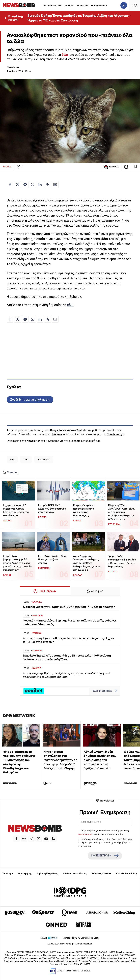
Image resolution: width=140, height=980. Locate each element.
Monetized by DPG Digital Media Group (81, 938)
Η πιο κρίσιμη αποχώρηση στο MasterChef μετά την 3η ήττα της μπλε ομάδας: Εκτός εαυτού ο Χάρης (60, 760)
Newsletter (33, 441)
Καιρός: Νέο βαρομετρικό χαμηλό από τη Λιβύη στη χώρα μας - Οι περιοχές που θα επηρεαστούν (17, 563)
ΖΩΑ (12, 459)
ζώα (65, 55)
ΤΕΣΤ (26, 459)
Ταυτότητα (8, 873)
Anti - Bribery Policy (126, 873)
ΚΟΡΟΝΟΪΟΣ (44, 459)
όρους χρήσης (85, 834)
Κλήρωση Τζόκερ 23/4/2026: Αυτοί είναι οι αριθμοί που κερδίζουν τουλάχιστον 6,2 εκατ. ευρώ (121, 512)
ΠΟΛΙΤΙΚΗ (82, 6)
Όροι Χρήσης (25, 873)
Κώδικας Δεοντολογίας (75, 873)
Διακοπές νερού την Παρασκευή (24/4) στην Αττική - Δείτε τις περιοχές (69, 607)
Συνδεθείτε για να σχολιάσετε (30, 399)
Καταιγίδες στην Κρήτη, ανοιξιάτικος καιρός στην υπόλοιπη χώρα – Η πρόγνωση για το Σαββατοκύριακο (67, 675)
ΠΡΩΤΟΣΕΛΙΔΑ (99, 6)
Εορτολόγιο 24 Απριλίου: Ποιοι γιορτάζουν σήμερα (52, 559)
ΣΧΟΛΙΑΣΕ (111, 167)
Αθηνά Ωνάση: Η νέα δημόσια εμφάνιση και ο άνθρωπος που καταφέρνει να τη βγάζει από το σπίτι (100, 760)
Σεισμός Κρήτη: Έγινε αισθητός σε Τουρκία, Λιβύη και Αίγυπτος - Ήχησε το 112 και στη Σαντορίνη (79, 18)
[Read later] (135, 167)
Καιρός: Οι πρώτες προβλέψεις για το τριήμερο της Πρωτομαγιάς (84, 510)
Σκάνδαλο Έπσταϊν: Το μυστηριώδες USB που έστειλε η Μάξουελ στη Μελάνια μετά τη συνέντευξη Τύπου (67, 657)
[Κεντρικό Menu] (134, 5)
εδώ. (71, 305)
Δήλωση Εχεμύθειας (47, 873)
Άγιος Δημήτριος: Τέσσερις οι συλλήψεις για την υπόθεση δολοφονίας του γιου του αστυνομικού (87, 563)
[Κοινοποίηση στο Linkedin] (40, 185)
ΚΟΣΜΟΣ (7, 167)
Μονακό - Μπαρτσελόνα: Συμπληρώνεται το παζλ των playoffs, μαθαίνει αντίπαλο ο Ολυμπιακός (69, 622)
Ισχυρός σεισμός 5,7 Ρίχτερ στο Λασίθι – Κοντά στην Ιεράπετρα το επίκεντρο (16, 510)
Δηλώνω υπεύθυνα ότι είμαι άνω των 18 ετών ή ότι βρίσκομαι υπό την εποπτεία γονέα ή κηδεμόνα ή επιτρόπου (105, 842)
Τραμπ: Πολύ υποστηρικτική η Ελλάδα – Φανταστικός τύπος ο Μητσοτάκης (122, 561)
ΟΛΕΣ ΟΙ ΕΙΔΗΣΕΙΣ (51, 6)
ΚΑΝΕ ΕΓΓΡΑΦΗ (105, 856)
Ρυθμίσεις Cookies (101, 873)
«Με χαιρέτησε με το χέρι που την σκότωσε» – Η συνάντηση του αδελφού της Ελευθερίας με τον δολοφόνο (19, 762)
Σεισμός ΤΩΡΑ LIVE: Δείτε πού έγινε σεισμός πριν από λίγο (52, 509)
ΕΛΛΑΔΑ (69, 6)
